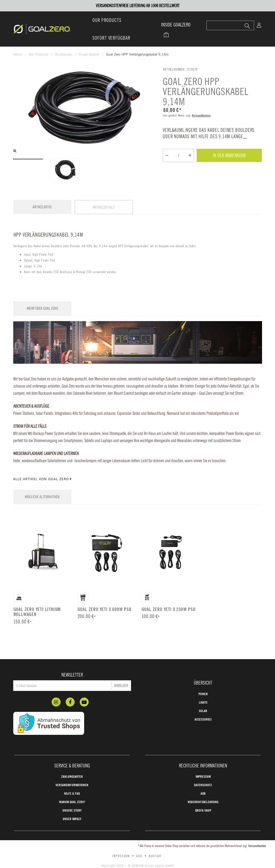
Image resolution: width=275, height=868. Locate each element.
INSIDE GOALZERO (176, 25)
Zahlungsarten (72, 767)
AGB (203, 784)
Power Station (89, 54)
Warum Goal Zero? (72, 793)
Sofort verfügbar (111, 38)
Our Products (107, 20)
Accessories (64, 54)
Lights (203, 693)
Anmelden (121, 676)
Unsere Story (72, 801)
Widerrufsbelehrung (203, 793)
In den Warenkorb (229, 155)
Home (18, 54)
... (245, 136)
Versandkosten (201, 115)
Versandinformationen (72, 776)
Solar (203, 701)
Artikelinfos (42, 207)
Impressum (203, 767)
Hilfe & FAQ (72, 784)
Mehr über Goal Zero (42, 303)
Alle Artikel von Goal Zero (43, 473)
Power (203, 685)
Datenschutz (203, 776)
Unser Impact (72, 809)
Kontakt (155, 847)
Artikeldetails (104, 207)
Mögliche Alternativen (42, 491)
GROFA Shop (203, 801)
